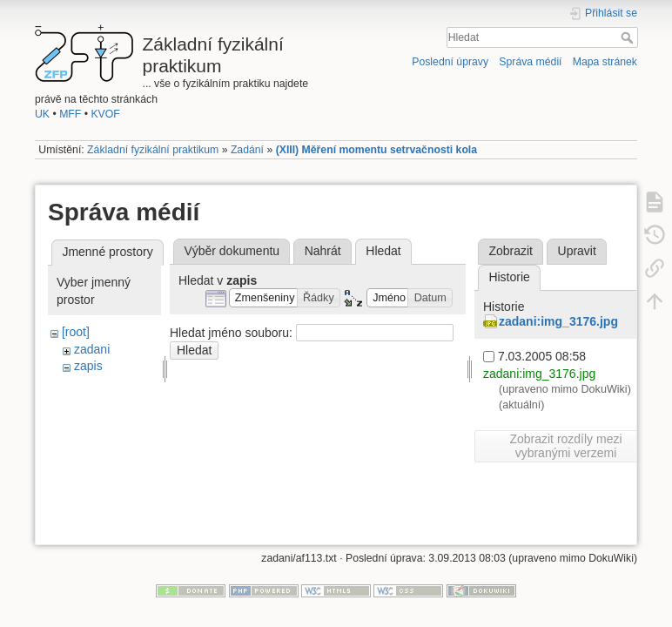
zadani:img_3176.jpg (558, 321)
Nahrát (323, 251)
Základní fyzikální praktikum (153, 150)
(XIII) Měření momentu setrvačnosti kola (376, 150)
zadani (92, 349)
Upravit (577, 251)
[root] (76, 332)
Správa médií (530, 62)
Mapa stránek (605, 62)
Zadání (247, 150)
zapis (88, 366)
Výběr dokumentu (232, 251)
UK (42, 114)
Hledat (629, 37)
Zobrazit (511, 251)
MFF (70, 114)
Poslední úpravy (450, 62)
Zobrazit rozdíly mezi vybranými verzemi (565, 446)
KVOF (105, 114)
